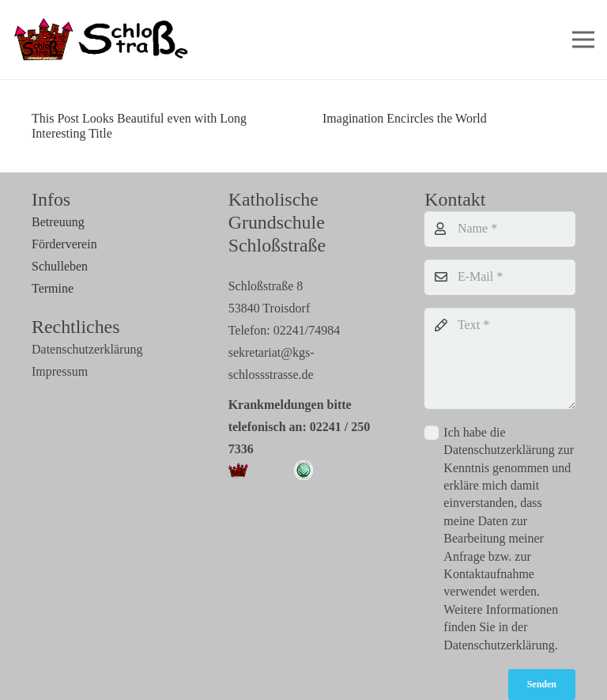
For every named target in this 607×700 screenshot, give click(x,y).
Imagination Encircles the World (405, 118)
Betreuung (58, 222)
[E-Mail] (500, 277)
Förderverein (64, 244)
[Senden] (542, 684)
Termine (53, 288)
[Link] (103, 40)
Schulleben (60, 266)
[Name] (500, 229)
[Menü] (583, 40)
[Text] (500, 358)
